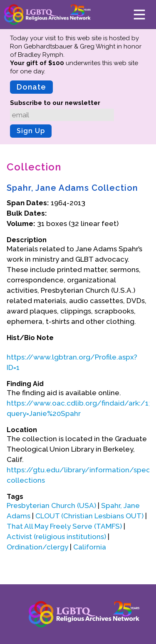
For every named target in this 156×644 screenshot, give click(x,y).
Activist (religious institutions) (56, 537)
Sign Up (31, 131)
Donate (31, 87)
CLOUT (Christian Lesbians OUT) (89, 516)
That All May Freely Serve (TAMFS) (64, 526)
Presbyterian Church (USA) (51, 505)
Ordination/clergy (37, 547)
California (90, 547)
